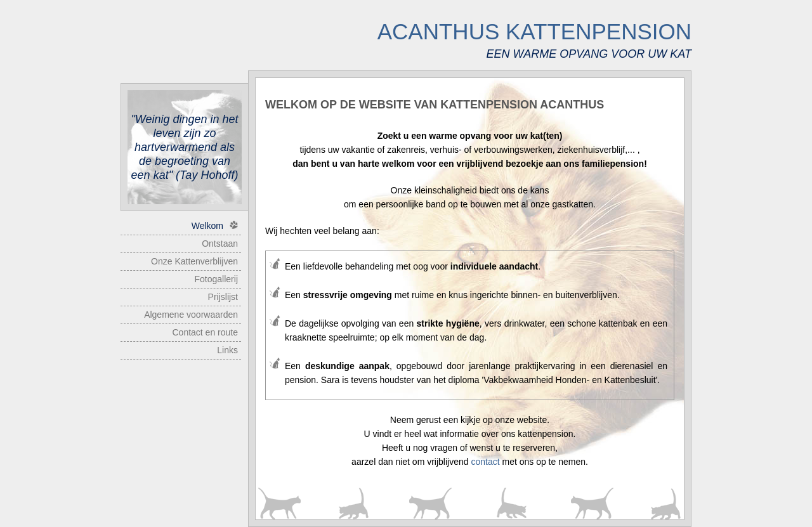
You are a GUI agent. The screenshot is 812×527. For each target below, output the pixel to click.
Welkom (215, 226)
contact (485, 462)
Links (227, 350)
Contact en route (205, 332)
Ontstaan (220, 244)
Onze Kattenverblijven (194, 261)
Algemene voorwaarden (191, 315)
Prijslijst (223, 297)
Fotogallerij (216, 279)
